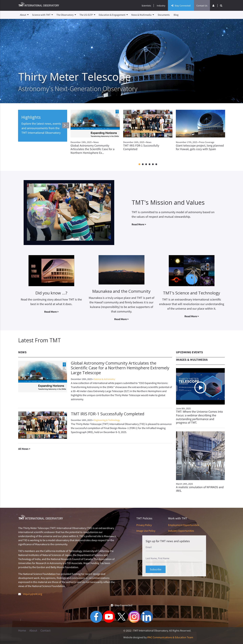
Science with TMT (43, 15)
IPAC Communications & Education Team (170, 637)
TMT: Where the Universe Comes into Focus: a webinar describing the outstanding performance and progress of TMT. (199, 417)
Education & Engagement (113, 15)
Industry (161, 6)
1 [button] (139, 164)
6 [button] (156, 164)
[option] (95, 135)
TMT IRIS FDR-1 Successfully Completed (108, 414)
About (24, 15)
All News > (24, 449)
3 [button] (146, 164)
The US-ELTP (87, 15)
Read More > (139, 224)
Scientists (146, 6)
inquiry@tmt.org (33, 594)
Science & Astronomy (104, 379)
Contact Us (202, 6)
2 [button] (143, 164)
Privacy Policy (144, 525)
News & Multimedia (143, 15)
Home (22, 631)
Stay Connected (181, 6)
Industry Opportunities (181, 531)
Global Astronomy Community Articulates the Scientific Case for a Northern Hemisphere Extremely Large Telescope (120, 368)
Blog (176, 15)
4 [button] (150, 164)
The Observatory (66, 15)
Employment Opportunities (184, 525)
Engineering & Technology (107, 420)
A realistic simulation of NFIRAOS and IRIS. (200, 489)
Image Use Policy (146, 531)
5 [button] (153, 164)
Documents (164, 15)
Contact (45, 631)
